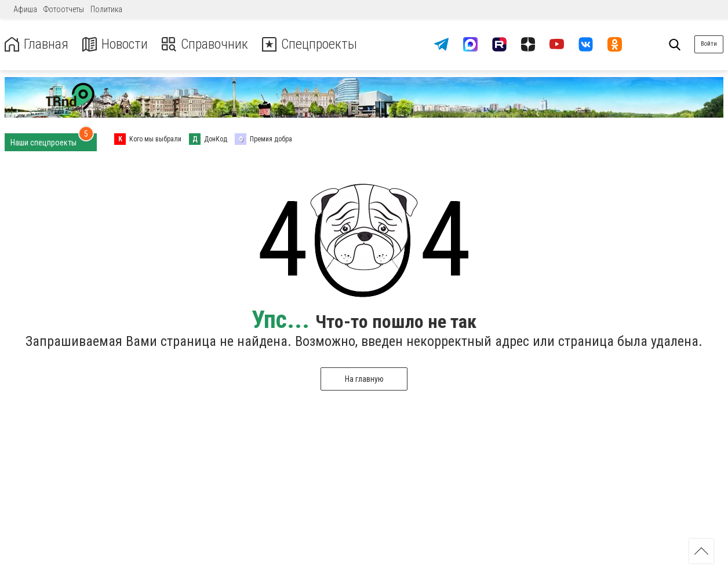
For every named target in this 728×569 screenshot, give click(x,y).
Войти (709, 44)
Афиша (25, 9)
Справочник (205, 44)
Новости (115, 44)
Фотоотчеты (64, 9)
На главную (364, 379)
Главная (37, 44)
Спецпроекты (310, 44)
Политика (106, 9)
